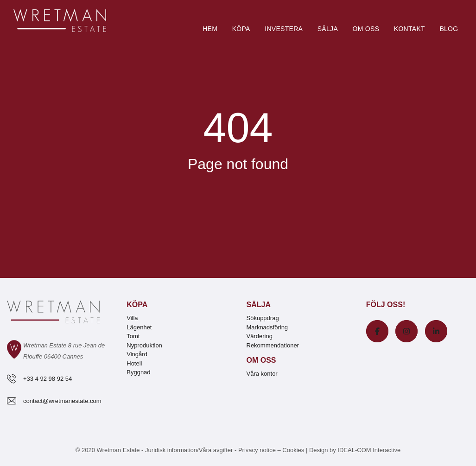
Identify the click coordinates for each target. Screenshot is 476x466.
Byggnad (138, 372)
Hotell (134, 363)
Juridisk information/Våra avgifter (190, 450)
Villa (132, 318)
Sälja (328, 29)
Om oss (366, 29)
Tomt (133, 336)
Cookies (293, 450)
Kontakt (409, 29)
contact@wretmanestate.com (62, 401)
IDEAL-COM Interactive (369, 450)
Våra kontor (262, 374)
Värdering (260, 336)
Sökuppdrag (263, 318)
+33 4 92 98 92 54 (48, 379)
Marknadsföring (267, 327)
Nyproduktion (144, 345)
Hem (210, 29)
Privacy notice (257, 450)
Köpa (241, 29)
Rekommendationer (273, 345)
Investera (284, 29)
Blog (449, 29)
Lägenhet (139, 327)
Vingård (137, 354)
